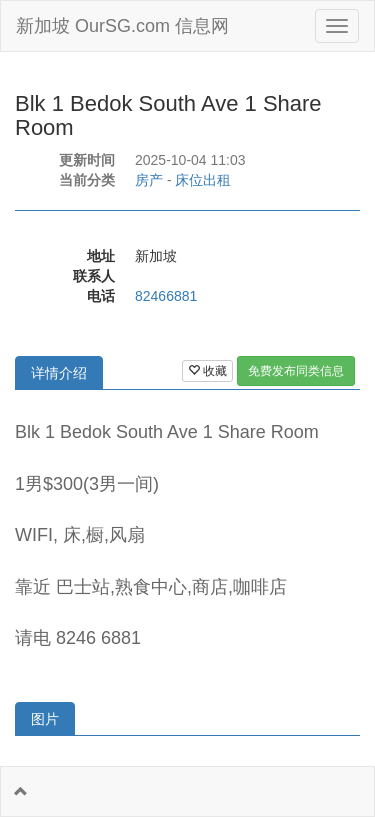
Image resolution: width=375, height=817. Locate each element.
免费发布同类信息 (296, 371)
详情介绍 (59, 373)
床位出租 (203, 180)
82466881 (166, 296)
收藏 (207, 371)
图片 (45, 719)
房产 (149, 180)
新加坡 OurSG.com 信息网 (122, 26)
